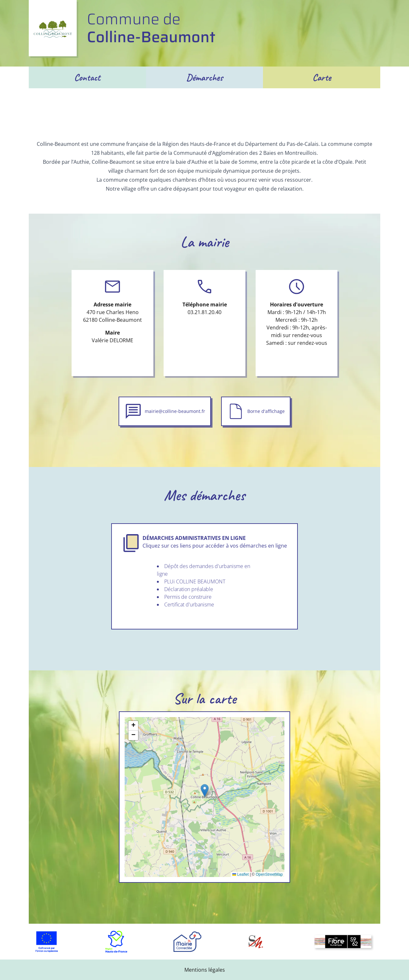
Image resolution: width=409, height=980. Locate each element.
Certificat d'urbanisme (189, 605)
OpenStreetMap (269, 874)
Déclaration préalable (189, 589)
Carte (322, 77)
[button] (205, 790)
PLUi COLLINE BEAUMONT (195, 581)
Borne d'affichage (266, 411)
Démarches (205, 77)
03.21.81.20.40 (204, 312)
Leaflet (240, 874)
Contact (87, 77)
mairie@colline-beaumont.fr (175, 411)
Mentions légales (205, 970)
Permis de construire (188, 597)
